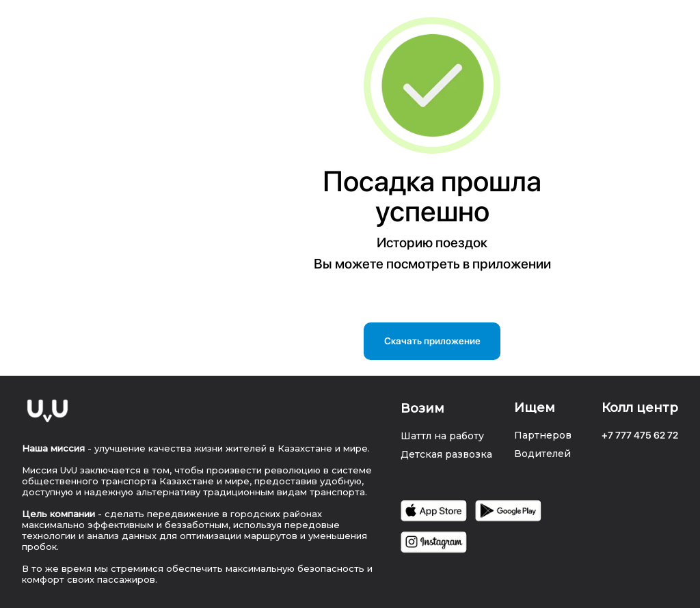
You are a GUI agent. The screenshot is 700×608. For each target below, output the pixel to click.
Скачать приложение (432, 341)
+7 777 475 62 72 (640, 435)
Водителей (542, 454)
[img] (48, 411)
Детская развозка (446, 454)
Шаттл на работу (442, 436)
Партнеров (543, 435)
